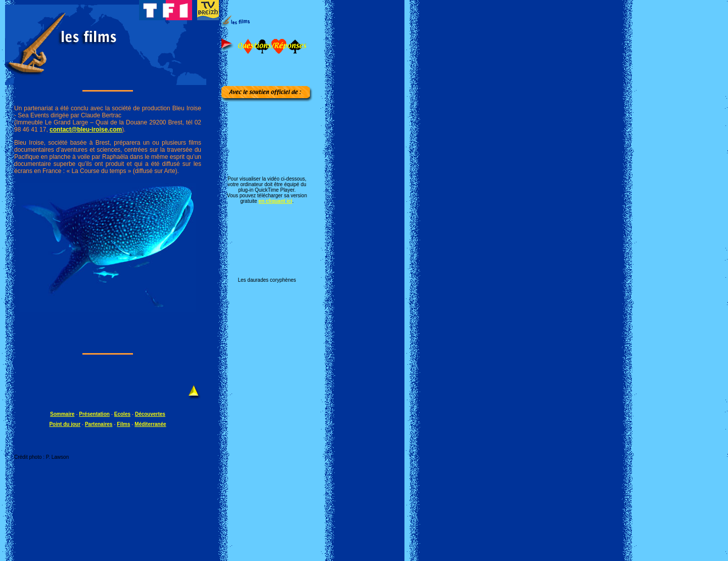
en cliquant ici (275, 201)
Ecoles (122, 414)
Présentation (94, 414)
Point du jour (65, 424)
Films (123, 424)
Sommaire (62, 414)
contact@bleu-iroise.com (86, 130)
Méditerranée (150, 424)
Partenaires (99, 424)
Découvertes (150, 414)
